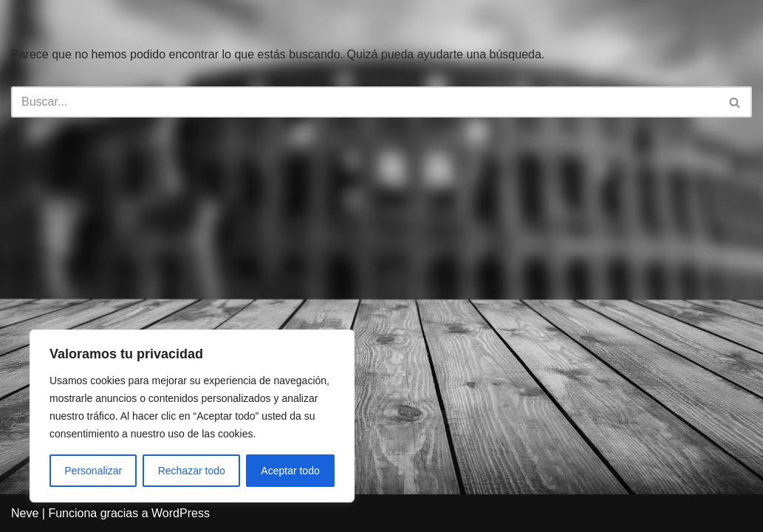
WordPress (181, 513)
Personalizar (93, 471)
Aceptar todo (290, 471)
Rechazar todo (192, 471)
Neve (25, 513)
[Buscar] (365, 102)
